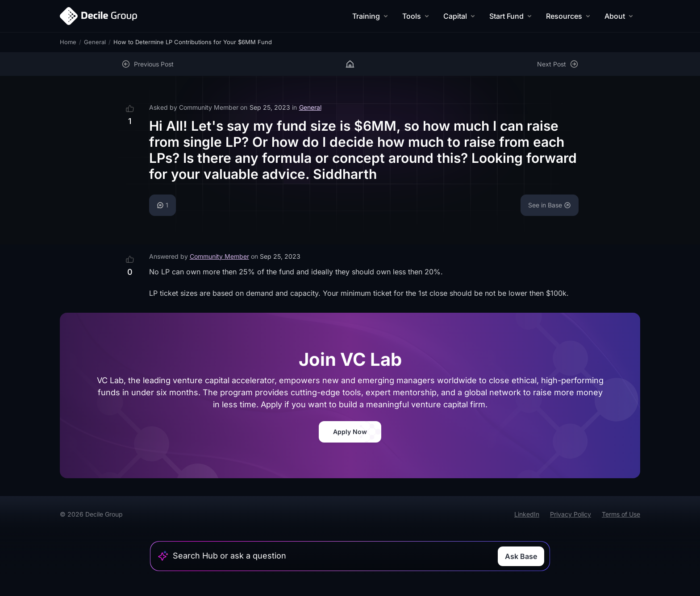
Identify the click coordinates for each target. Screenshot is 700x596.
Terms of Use (621, 514)
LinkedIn (527, 514)
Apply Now (350, 432)
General (95, 42)
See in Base (550, 205)
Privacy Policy (571, 514)
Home (68, 42)
